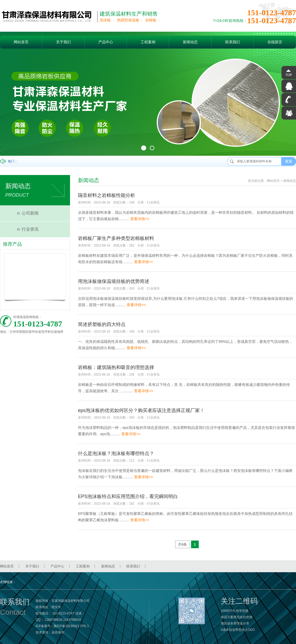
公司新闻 (30, 213)
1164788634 (54, 620)
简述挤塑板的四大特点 (102, 324)
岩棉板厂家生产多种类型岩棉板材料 (116, 238)
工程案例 (148, 42)
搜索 (289, 161)
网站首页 (21, 42)
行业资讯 (30, 229)
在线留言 (275, 42)
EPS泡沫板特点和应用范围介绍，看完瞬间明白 (128, 496)
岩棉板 (151, 20)
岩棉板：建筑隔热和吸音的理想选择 (116, 367)
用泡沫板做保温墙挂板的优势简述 (114, 281)
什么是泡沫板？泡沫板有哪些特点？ (116, 453)
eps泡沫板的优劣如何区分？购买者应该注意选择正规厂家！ (141, 410)
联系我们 (233, 42)
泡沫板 (105, 20)
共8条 (182, 544)
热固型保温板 (128, 20)
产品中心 (106, 42)
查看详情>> (140, 219)
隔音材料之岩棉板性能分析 (107, 195)
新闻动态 (190, 42)
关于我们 (63, 42)
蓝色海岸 (58, 632)
